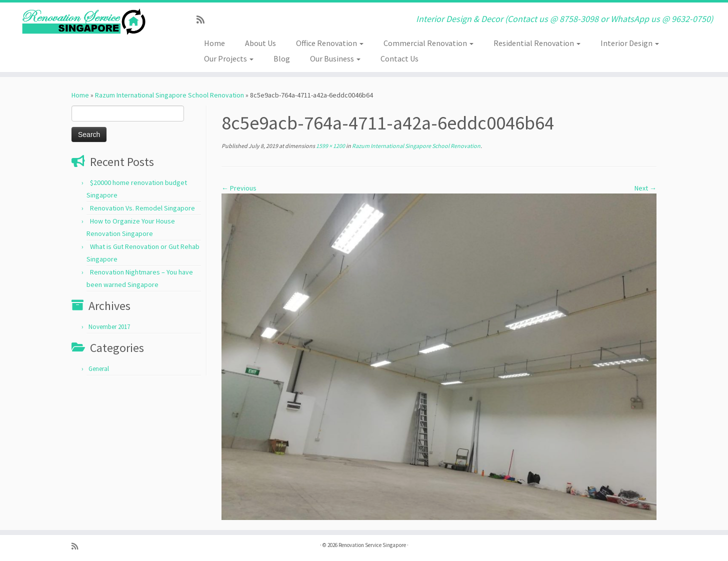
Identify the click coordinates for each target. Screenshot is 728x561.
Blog (282, 58)
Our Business (335, 58)
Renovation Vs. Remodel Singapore (142, 208)
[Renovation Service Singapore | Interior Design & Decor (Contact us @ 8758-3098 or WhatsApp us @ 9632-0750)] (84, 22)
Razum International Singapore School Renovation (169, 95)
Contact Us (399, 58)
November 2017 (109, 327)
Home (214, 43)
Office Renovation (330, 43)
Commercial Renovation (428, 43)
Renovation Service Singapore (372, 545)
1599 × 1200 (330, 146)
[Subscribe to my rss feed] (204, 20)
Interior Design (630, 43)
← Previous (239, 188)
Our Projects (229, 58)
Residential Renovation (537, 43)
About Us (260, 43)
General (99, 369)
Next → (645, 188)
